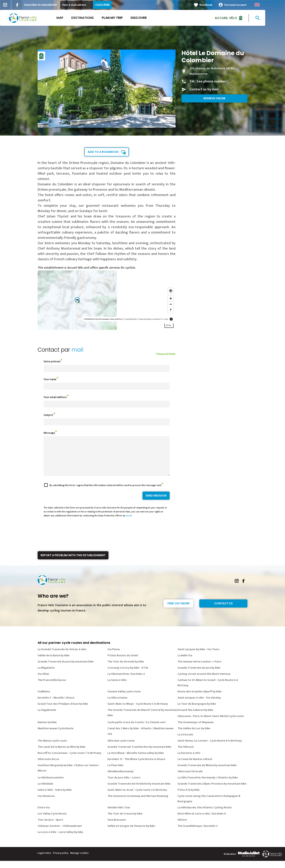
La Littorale (185, 742)
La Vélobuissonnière (51, 785)
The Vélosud (186, 754)
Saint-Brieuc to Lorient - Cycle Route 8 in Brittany (210, 748)
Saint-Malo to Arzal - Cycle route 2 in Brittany (137, 797)
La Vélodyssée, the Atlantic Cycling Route (205, 815)
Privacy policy (61, 860)
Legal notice (44, 860)
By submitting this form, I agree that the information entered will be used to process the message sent (105, 492)
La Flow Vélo (115, 772)
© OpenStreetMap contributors (149, 319)
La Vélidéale (45, 791)
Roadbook (216, 5)
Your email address (55, 397)
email (129, 523)
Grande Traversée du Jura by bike (199, 675)
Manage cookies (79, 860)
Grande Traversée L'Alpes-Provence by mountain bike (212, 791)
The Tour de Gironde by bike (126, 669)
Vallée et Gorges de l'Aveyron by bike (131, 833)
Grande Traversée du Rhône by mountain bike (207, 772)
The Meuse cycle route (52, 748)
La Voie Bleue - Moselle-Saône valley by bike (136, 760)
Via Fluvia (114, 656)
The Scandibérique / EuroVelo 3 (198, 833)
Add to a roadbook (103, 152)
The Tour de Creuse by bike (125, 821)
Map (70, 18)
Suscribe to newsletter (51, 5)
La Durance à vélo (189, 760)
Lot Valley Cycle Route (52, 821)
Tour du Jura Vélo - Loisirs (124, 785)
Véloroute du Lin (48, 766)
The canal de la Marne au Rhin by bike (61, 754)
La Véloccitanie (117, 705)
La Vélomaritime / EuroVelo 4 (126, 681)
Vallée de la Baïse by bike (54, 663)
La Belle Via (185, 663)
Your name (50, 379)
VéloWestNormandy (121, 779)
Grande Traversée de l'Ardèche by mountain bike (139, 791)
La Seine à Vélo (117, 687)
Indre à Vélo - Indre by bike (55, 797)
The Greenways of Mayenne (196, 729)
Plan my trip (122, 18)
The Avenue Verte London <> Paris (199, 669)
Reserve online (214, 98)
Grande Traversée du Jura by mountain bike (66, 669)
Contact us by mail (204, 89)
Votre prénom (52, 361)
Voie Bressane (117, 827)
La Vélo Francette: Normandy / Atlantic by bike (208, 785)
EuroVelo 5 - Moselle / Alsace (56, 705)
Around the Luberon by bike (195, 717)
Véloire (182, 827)
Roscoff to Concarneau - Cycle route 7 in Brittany (69, 760)
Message (49, 433)
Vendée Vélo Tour (119, 815)
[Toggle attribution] (171, 319)
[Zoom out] (171, 304)
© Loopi (165, 319)
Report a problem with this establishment (73, 562)
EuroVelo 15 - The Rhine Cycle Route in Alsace (136, 766)
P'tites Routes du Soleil (123, 663)
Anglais (267, 5)
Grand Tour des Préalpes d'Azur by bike (63, 711)
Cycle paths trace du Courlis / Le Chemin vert (137, 729)
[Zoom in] (171, 298)
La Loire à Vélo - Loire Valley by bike (60, 839)
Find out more (178, 611)
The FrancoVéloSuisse (52, 687)
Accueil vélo (236, 18)
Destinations (92, 18)
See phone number (211, 81)
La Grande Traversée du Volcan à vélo (62, 656)
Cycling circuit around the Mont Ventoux (204, 681)
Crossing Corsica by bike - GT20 (128, 675)
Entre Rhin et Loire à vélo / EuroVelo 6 (202, 821)
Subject (48, 415)
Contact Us (223, 611)
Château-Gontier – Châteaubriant (60, 833)
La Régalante (46, 675)
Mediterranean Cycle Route (56, 735)
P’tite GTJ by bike (189, 797)
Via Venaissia (46, 803)
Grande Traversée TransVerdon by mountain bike (139, 754)
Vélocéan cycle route (121, 748)
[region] (107, 300)
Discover (149, 18)
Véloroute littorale (190, 779)
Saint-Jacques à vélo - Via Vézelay (199, 705)
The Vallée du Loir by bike (194, 735)
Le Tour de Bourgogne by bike (197, 711)
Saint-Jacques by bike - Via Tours (199, 656)
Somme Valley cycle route (124, 699)
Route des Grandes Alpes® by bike (199, 699)
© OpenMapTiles (130, 319)
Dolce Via (44, 815)
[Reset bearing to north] (171, 310)
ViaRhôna (44, 699)
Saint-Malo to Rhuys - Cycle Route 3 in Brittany (138, 711)
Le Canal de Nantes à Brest (195, 766)
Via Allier (43, 681)
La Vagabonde (47, 717)
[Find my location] (171, 291)
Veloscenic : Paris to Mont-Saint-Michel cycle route (211, 723)
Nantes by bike (47, 729)
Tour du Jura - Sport (50, 827)
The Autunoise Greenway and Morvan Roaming (138, 803)
